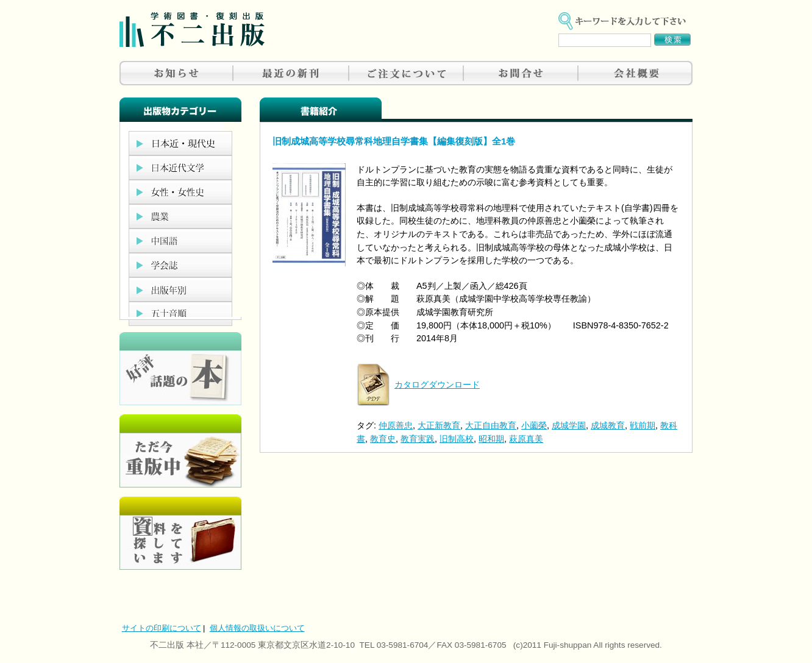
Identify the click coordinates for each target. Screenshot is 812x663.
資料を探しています (180, 533)
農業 (180, 216)
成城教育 (608, 425)
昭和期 (491, 439)
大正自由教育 (491, 425)
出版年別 (180, 289)
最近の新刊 (291, 73)
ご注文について (406, 73)
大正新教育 (439, 425)
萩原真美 (526, 439)
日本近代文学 (180, 168)
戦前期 (643, 425)
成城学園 (569, 425)
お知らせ (177, 73)
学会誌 (180, 265)
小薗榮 (534, 425)
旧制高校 (457, 439)
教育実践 (418, 439)
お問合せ (521, 73)
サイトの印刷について (162, 628)
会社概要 (635, 73)
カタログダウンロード (437, 385)
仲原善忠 (396, 425)
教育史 (383, 439)
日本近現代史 (180, 143)
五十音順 (180, 314)
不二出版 (192, 30)
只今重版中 (180, 451)
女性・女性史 (180, 192)
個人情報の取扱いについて (257, 628)
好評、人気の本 (180, 369)
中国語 (180, 241)
